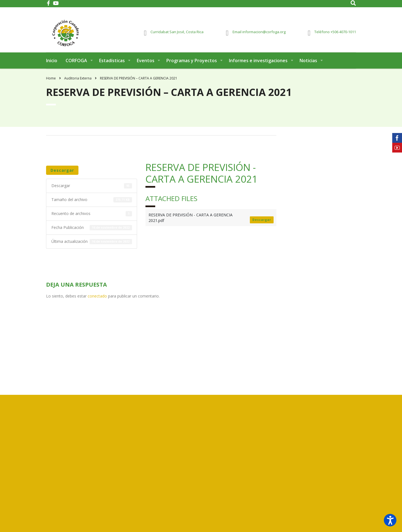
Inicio (52, 66)
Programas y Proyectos (192, 66)
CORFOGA (76, 66)
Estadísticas (112, 66)
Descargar (62, 176)
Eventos (146, 66)
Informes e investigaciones (258, 66)
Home (51, 84)
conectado (97, 302)
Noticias (308, 66)
